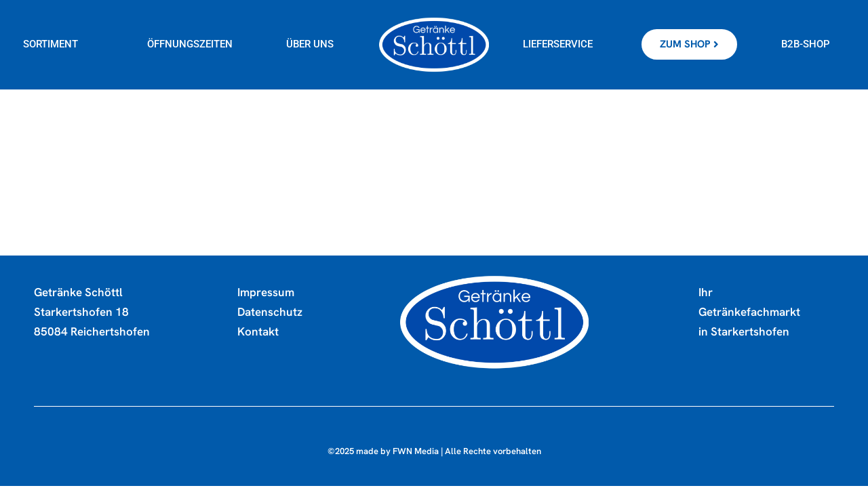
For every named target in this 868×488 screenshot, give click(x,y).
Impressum (266, 294)
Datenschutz (270, 314)
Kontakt (258, 333)
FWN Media (416, 453)
